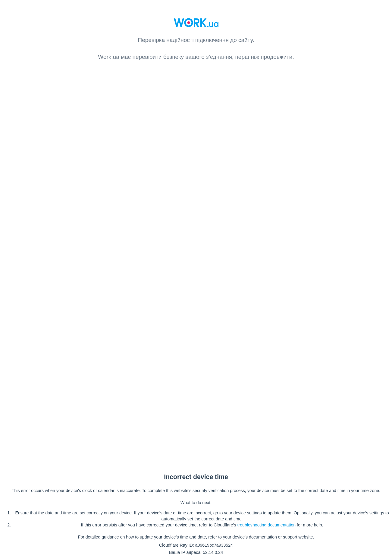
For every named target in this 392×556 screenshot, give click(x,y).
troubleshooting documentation (267, 525)
